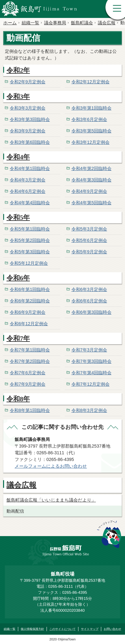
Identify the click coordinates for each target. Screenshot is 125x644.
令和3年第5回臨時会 (91, 131)
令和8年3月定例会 (89, 410)
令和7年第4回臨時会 (91, 373)
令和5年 (18, 218)
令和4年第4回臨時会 (30, 203)
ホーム (10, 23)
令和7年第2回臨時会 (30, 361)
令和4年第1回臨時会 (30, 168)
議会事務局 (55, 23)
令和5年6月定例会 (89, 240)
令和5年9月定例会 (89, 252)
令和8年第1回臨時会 (30, 410)
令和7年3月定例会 (89, 350)
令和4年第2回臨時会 (91, 168)
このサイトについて (62, 629)
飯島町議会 (82, 23)
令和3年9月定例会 (28, 131)
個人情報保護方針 (32, 629)
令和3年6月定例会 (89, 119)
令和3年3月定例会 (28, 108)
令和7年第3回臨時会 (91, 361)
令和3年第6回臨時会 (30, 142)
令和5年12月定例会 (29, 263)
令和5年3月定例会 (89, 229)
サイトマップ (90, 629)
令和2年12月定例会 (90, 82)
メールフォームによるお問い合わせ (51, 466)
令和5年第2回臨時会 (30, 240)
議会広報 (107, 23)
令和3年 (18, 97)
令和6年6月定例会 (89, 301)
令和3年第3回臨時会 (30, 119)
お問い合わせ (112, 629)
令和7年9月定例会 (28, 384)
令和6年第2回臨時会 (30, 301)
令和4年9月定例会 (89, 191)
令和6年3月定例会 (89, 289)
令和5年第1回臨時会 (30, 229)
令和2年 (18, 70)
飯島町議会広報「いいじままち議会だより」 (51, 500)
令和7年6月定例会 (28, 373)
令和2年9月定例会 (28, 82)
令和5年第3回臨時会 (30, 252)
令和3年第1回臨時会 (91, 108)
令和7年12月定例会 (90, 384)
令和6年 (18, 278)
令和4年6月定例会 (28, 191)
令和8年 (18, 399)
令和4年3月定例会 (28, 180)
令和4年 (18, 157)
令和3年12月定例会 (90, 142)
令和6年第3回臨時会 (91, 312)
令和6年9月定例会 (28, 312)
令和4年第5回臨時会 (91, 203)
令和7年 (18, 338)
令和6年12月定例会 (29, 324)
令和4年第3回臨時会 (91, 180)
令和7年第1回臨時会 (30, 350)
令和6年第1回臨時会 (30, 289)
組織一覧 (30, 23)
